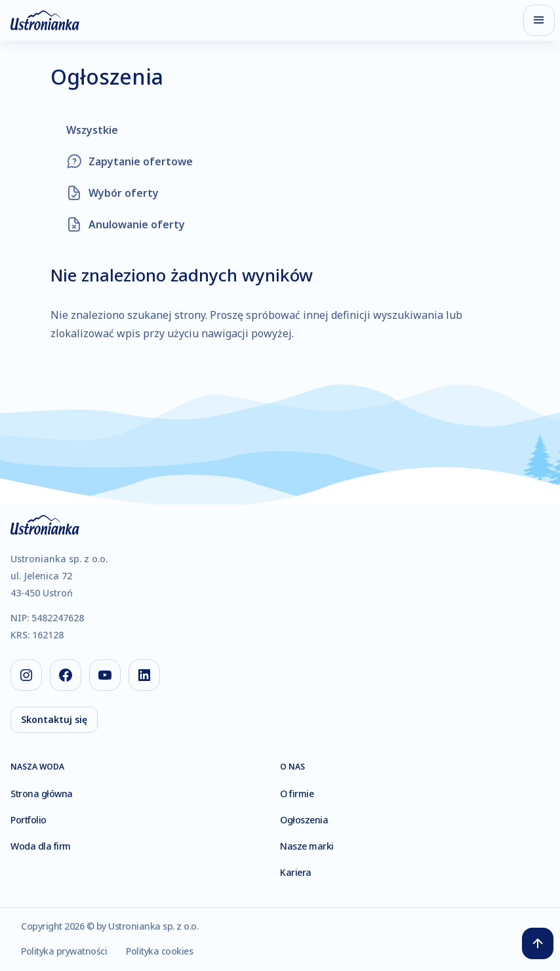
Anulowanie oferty (137, 224)
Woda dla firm (41, 846)
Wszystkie (92, 130)
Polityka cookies (159, 951)
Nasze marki (307, 846)
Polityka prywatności (64, 951)
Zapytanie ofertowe (141, 161)
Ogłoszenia (304, 820)
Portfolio (29, 820)
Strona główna (42, 794)
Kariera (296, 872)
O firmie (297, 794)
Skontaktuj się (54, 719)
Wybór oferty (124, 193)
